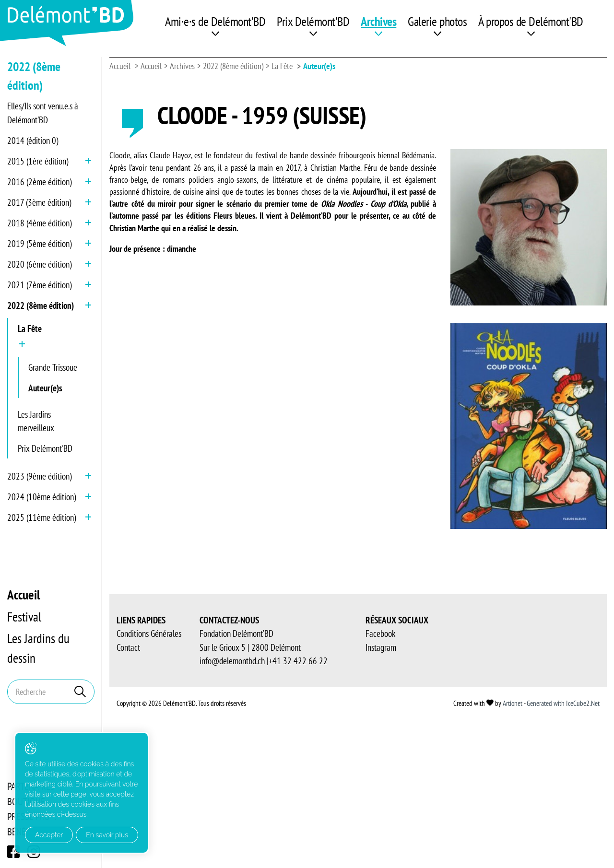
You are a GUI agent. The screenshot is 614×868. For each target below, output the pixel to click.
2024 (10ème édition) (41, 497)
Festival (24, 617)
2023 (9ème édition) (39, 476)
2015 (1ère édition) (38, 161)
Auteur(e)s (45, 388)
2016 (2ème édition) (39, 182)
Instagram (381, 647)
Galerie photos (437, 21)
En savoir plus (107, 835)
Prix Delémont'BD (313, 21)
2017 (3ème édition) (39, 202)
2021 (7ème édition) (39, 285)
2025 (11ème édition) (41, 517)
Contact (128, 647)
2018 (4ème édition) (39, 223)
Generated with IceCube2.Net (563, 703)
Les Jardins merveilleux (36, 421)
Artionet (513, 703)
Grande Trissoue (53, 367)
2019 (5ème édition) (39, 244)
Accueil (24, 595)
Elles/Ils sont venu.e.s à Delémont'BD (43, 113)
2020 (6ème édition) (39, 264)
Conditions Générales (149, 633)
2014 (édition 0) (33, 141)
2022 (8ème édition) (41, 305)
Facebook (380, 633)
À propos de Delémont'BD (531, 21)
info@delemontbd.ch (232, 661)
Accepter (49, 835)
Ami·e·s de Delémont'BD (215, 21)
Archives (378, 21)
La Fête (30, 328)
